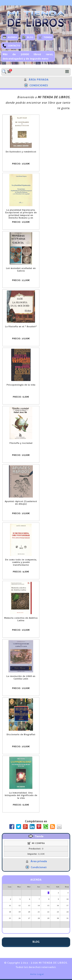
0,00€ (36, 854)
